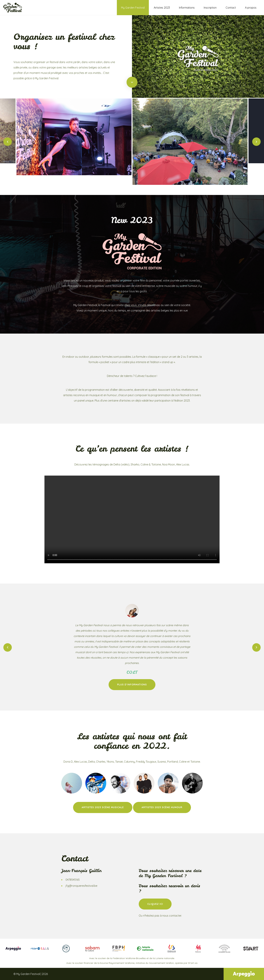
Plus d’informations (132, 685)
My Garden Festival (133, 8)
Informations (187, 8)
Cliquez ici (155, 904)
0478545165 (73, 880)
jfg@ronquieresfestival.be (81, 886)
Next (256, 142)
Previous (8, 142)
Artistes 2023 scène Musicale (103, 807)
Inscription (210, 8)
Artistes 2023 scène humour (162, 807)
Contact (231, 8)
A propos (251, 8)
